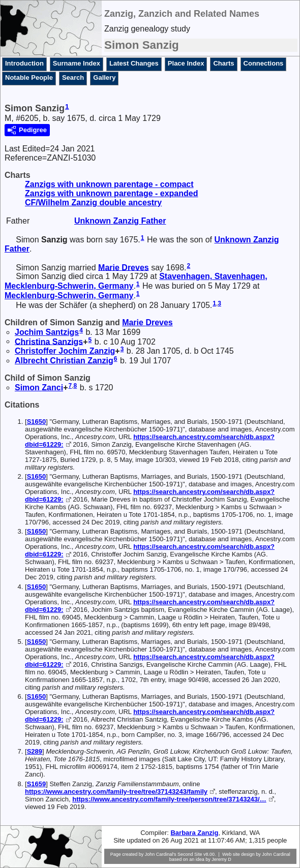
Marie (124, 267)
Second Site (190, 854)
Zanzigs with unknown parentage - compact (109, 184)
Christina (49, 341)
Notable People (29, 77)
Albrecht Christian (64, 361)
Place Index (186, 63)
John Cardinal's (161, 854)
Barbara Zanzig (194, 833)
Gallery (104, 77)
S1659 (37, 784)
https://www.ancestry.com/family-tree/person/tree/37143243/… (169, 799)
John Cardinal (276, 854)
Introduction (24, 63)
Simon (39, 387)
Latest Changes (134, 63)
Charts (223, 63)
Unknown (120, 221)
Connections (264, 63)
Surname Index (77, 63)
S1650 (37, 422)
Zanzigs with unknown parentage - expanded (111, 193)
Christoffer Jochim (65, 351)
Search (73, 77)
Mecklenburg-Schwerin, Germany (69, 296)
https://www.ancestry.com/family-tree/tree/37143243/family (116, 792)
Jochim (47, 332)
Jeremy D (221, 859)
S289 (35, 751)
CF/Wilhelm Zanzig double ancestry (93, 203)
